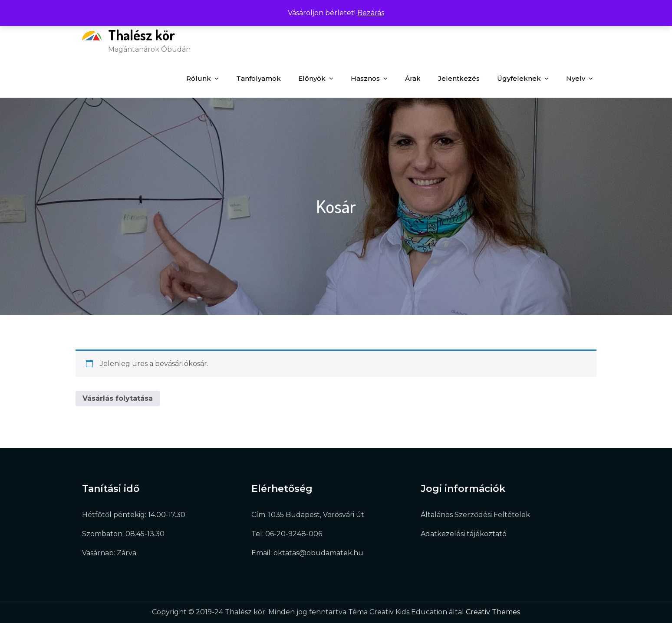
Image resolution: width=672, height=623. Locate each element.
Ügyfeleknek (519, 78)
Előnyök (312, 78)
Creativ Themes (493, 612)
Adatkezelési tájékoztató (464, 534)
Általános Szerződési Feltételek (475, 515)
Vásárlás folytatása (118, 398)
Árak (413, 78)
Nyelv (576, 78)
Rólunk (199, 78)
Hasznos (365, 78)
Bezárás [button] (371, 13)
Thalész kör (142, 35)
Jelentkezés (459, 78)
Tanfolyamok (259, 78)
